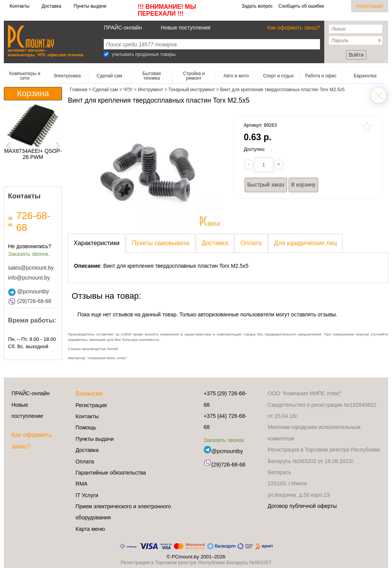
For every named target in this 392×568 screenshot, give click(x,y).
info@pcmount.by (29, 278)
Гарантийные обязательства (111, 473)
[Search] (106, 54)
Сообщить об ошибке (301, 6)
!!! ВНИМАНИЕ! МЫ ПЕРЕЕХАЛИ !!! (167, 10)
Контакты (20, 6)
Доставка (52, 6)
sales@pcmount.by (31, 268)
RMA (81, 484)
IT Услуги (87, 495)
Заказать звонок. (29, 254)
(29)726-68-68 (30, 301)
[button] (8, 145)
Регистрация (370, 6)
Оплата (85, 462)
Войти (356, 55)
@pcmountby (29, 291)
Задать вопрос (257, 6)
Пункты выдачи (90, 6)
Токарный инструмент (379, 95)
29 (10, 219)
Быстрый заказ (266, 185)
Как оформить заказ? (294, 28)
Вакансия (89, 394)
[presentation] (96, 243)
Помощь (86, 427)
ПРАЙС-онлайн (123, 28)
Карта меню (90, 529)
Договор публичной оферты (302, 506)
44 (10, 225)
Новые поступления (186, 28)
